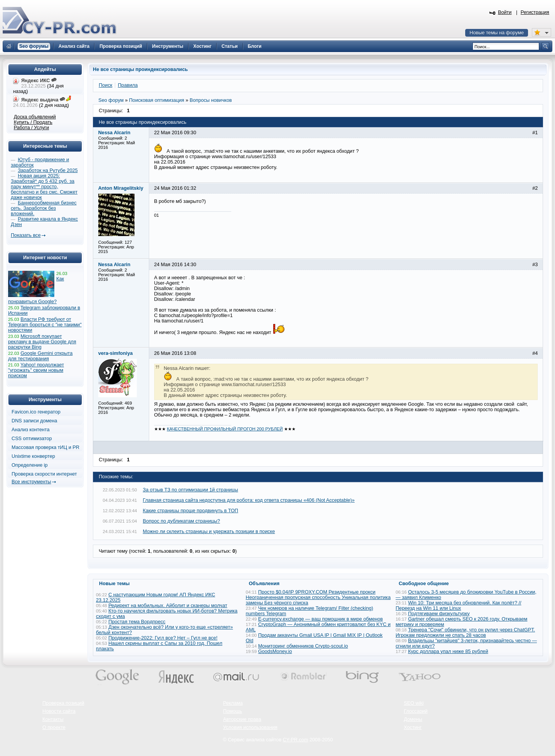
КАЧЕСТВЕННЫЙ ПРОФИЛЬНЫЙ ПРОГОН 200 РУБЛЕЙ (225, 429)
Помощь (233, 711)
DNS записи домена (34, 421)
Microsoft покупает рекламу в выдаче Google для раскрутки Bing (42, 342)
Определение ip (30, 465)
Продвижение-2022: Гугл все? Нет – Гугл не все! (163, 638)
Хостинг (413, 727)
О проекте (54, 727)
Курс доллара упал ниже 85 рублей (448, 651)
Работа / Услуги (31, 128)
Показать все (26, 235)
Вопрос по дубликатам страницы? (182, 521)
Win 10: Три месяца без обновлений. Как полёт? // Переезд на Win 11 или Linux (459, 606)
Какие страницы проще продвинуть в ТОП (191, 511)
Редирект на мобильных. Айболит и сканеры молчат (168, 606)
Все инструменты (31, 482)
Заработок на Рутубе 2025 (48, 170)
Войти (505, 12)
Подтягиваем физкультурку (439, 614)
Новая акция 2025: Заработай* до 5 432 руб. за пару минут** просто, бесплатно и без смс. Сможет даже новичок (44, 187)
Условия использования (250, 727)
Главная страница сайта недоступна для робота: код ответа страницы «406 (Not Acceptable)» (249, 500)
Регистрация (535, 12)
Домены (413, 719)
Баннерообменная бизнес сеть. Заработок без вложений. (44, 208)
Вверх (509, 729)
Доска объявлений (35, 117)
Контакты (53, 719)
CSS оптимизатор (32, 439)
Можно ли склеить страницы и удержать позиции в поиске (209, 532)
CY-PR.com (296, 740)
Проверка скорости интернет (44, 474)
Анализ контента (31, 430)
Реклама (233, 703)
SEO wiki (414, 703)
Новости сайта (59, 711)
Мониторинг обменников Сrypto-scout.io (303, 646)
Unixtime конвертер (33, 456)
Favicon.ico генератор (36, 412)
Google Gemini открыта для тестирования (40, 356)
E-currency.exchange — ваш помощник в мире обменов (321, 619)
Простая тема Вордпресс (137, 622)
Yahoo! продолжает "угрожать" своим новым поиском (36, 370)
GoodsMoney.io (275, 651)
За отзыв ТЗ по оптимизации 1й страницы (191, 490)
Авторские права (242, 719)
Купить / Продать (33, 122)
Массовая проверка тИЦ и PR (45, 447)
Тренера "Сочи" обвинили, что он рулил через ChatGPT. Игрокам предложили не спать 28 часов (466, 633)
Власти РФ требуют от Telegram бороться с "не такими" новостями (45, 325)
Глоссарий (416, 711)
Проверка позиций (63, 703)
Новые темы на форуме (497, 33)
